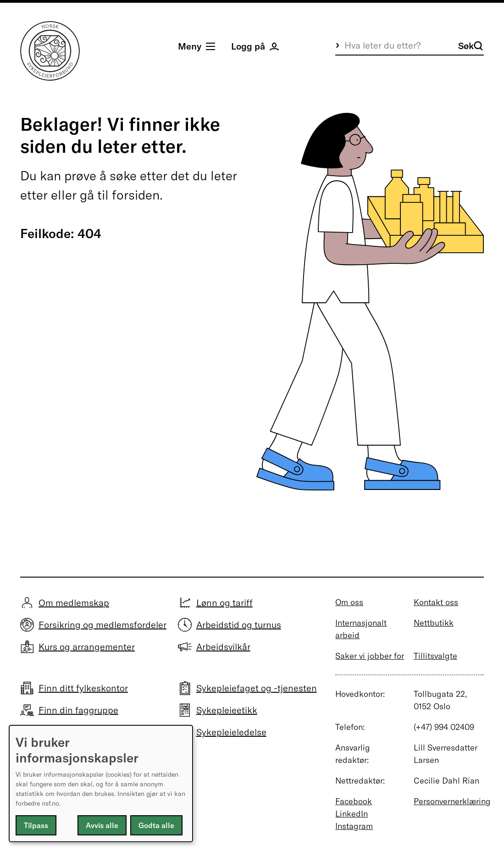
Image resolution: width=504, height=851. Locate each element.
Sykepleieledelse (231, 732)
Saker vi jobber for (370, 656)
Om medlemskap (74, 603)
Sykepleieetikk (227, 710)
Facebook (354, 801)
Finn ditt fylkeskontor (83, 688)
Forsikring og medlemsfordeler (102, 625)
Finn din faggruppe (78, 710)
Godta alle (156, 825)
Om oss (349, 602)
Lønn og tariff (224, 603)
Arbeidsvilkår (223, 647)
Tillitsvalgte (435, 656)
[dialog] (101, 784)
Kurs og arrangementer (87, 647)
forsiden (136, 195)
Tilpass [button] (36, 825)
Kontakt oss (436, 602)
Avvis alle (102, 825)
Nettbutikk (434, 623)
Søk (471, 46)
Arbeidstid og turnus (239, 625)
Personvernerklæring (452, 801)
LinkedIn (352, 814)
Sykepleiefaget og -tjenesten (257, 688)
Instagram (354, 826)
